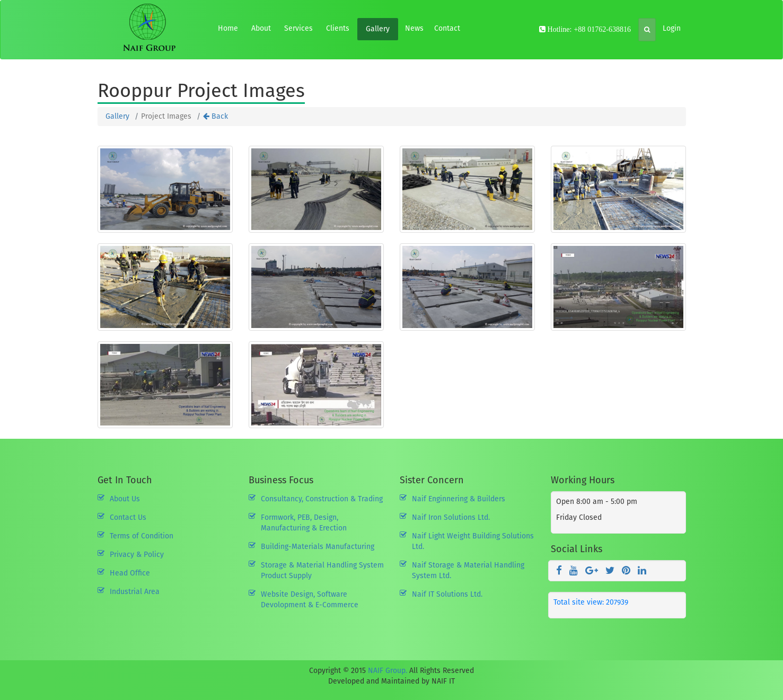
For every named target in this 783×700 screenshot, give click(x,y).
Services (298, 28)
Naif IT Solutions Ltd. (447, 594)
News (414, 28)
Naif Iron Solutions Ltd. (451, 517)
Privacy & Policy (137, 555)
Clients (338, 28)
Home (228, 28)
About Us (125, 499)
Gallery (378, 29)
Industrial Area (135, 592)
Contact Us (128, 517)
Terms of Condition (142, 536)
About (261, 28)
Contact (447, 28)
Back (215, 116)
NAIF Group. (388, 671)
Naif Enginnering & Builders (459, 499)
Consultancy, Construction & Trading (322, 499)
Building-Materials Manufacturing (318, 547)
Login (672, 28)
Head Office (130, 573)
